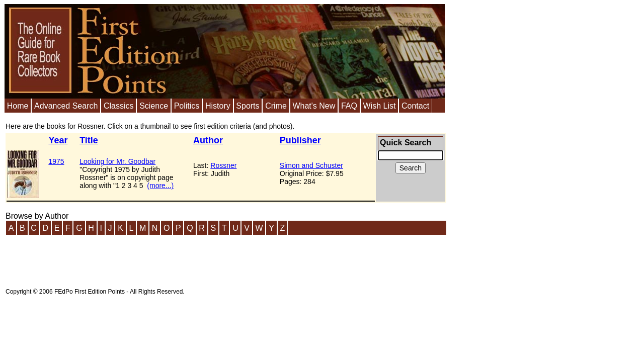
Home (18, 106)
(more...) (160, 186)
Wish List (379, 106)
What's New (314, 106)
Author (208, 140)
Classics (119, 106)
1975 (56, 161)
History (218, 106)
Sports (248, 106)
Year (58, 140)
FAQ (349, 106)
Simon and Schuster (311, 165)
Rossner (223, 165)
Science (154, 106)
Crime (276, 106)
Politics (187, 106)
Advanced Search (66, 106)
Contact (415, 106)
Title (89, 140)
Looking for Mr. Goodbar (117, 161)
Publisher (300, 140)
